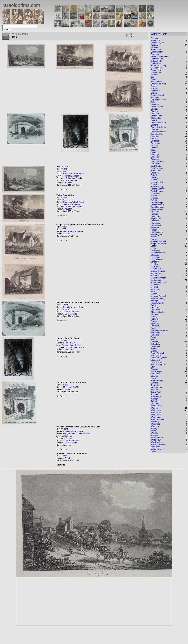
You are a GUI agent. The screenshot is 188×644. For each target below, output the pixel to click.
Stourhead (155, 374)
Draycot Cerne (157, 161)
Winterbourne (157, 438)
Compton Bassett (158, 132)
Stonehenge (156, 371)
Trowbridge (156, 396)
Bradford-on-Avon (159, 84)
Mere (153, 291)
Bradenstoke (156, 81)
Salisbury (155, 342)
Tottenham (155, 394)
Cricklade (155, 141)
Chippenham (156, 118)
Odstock (154, 307)
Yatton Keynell (157, 449)
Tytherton (155, 401)
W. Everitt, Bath (73, 312)
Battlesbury (156, 50)
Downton (155, 159)
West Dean (156, 415)
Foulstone (155, 193)
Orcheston (155, 314)
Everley (154, 180)
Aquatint (68, 183)
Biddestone (156, 63)
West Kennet (156, 417)
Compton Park (157, 134)
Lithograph (69, 350)
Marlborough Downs (160, 282)
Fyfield (154, 200)
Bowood (154, 75)
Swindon (155, 383)
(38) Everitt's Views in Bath (79, 434)
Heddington (156, 216)
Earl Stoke (155, 164)
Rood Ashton (156, 333)
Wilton (154, 431)
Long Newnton (157, 260)
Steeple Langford (158, 365)
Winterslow (156, 440)
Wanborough (156, 406)
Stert (153, 367)
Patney (154, 317)
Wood (67, 389)
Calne (153, 102)
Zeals (153, 451)
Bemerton (155, 54)
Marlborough (156, 280)
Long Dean (156, 257)
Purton (154, 321)
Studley (154, 378)
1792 (64, 171)
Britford (154, 93)
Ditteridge (155, 155)
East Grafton (156, 166)
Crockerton (156, 143)
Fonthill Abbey (157, 186)
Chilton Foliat (157, 116)
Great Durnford (157, 207)
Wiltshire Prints (159, 34)
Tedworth (155, 385)
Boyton (154, 79)
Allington (155, 38)
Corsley (154, 139)
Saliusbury (155, 344)
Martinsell (155, 285)
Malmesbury (156, 276)
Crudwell (155, 145)
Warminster (156, 410)
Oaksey (154, 305)
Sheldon (154, 349)
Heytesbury (156, 218)
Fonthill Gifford (157, 189)
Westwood (155, 424)
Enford (154, 175)
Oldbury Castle (157, 312)
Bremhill (154, 88)
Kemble (154, 239)
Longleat (155, 264)
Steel (67, 234)
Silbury (154, 351)
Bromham (155, 97)
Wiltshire (155, 433)
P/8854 (64, 456)
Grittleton (155, 212)
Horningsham (157, 232)
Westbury (155, 422)
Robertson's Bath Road (73, 174)
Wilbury (154, 428)
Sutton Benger (157, 381)
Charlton (155, 111)
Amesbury (155, 40)
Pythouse (155, 323)
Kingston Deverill (158, 241)
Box (152, 77)
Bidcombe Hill (157, 61)
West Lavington (158, 419)
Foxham (154, 196)
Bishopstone (156, 68)
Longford (155, 262)
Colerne (154, 129)
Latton (154, 248)
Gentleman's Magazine (73, 231)
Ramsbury (155, 326)
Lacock (154, 246)
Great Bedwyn (157, 202)
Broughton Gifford (159, 100)
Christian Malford (158, 123)
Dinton (154, 152)
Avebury (154, 45)
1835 (64, 229)
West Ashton (156, 412)
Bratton (154, 86)
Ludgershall (156, 269)
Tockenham (156, 392)
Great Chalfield (157, 205)
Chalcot (154, 109)
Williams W (67, 436)
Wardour (155, 408)
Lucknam (155, 266)
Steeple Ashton (157, 362)
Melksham (155, 289)
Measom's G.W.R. (71, 387)
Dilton (153, 150)
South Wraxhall (157, 353)
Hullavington (156, 234)
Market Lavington (158, 278)
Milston (154, 294)
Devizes (154, 148)
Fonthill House (157, 191)
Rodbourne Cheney (159, 330)
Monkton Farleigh (158, 298)
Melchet (154, 287)
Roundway (155, 335)
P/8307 (64, 227)
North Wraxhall (157, 303)
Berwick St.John (158, 59)
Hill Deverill (156, 225)
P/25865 (64, 385)
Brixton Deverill (157, 95)
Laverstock (156, 250)
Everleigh (155, 177)
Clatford (154, 125)
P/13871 (64, 305)
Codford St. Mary (158, 127)
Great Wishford (157, 209)
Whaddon (155, 426)
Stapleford (155, 360)
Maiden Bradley (158, 273)
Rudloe (154, 339)
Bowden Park (157, 72)
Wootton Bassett (158, 444)
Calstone (155, 104)
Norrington (155, 301)
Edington (155, 173)
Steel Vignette (71, 314)
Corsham (155, 136)
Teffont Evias (156, 387)
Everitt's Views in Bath (73, 307)
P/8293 (64, 197)
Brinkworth (155, 91)
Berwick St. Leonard (160, 56)
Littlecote (155, 255)
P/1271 (64, 169)
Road (153, 328)
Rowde (154, 337)
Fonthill (154, 184)
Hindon (154, 230)
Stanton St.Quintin (159, 358)
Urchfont (155, 403)
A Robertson (71, 180)
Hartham (155, 214)
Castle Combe (157, 107)
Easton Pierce (157, 171)
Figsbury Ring (157, 182)
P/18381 (64, 429)
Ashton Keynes (157, 43)
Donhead (155, 157)
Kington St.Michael (159, 244)
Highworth (155, 223)
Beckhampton (157, 52)
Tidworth (155, 390)
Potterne (155, 319)
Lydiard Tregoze (158, 271)
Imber (153, 237)
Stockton (155, 369)
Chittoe (154, 120)
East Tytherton (157, 168)
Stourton (155, 376)
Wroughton (156, 447)
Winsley (154, 435)
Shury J (65, 309)
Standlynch (156, 355)
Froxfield (155, 198)
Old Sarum (155, 310)
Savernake (155, 346)
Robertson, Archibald (71, 176)
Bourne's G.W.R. (70, 343)
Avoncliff (155, 47)
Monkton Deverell (158, 296)
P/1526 (64, 340)
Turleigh (154, 399)
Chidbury (155, 113)
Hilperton (155, 228)
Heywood (155, 221)
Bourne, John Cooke (71, 345)
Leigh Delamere (158, 253)
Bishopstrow (156, 70)
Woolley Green (157, 442)
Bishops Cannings (159, 66)
